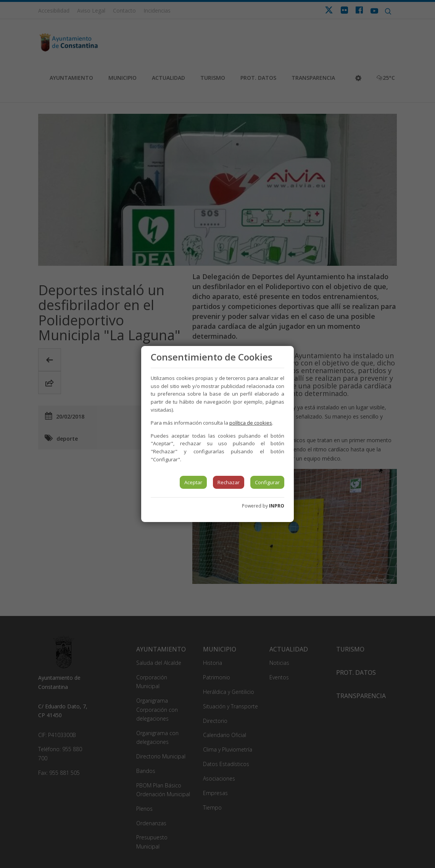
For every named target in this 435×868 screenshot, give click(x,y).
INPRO (277, 506)
